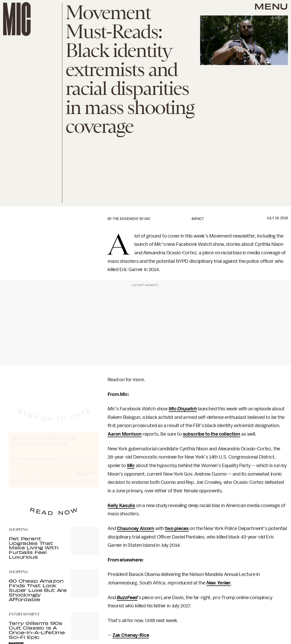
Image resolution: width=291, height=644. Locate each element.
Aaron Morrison (125, 434)
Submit (86, 478)
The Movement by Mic (132, 219)
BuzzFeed (127, 598)
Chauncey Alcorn (136, 528)
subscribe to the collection (212, 434)
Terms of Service (81, 485)
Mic (131, 466)
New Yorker (219, 583)
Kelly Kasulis (121, 506)
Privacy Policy (19, 488)
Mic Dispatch (183, 409)
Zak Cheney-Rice (131, 635)
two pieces (177, 528)
